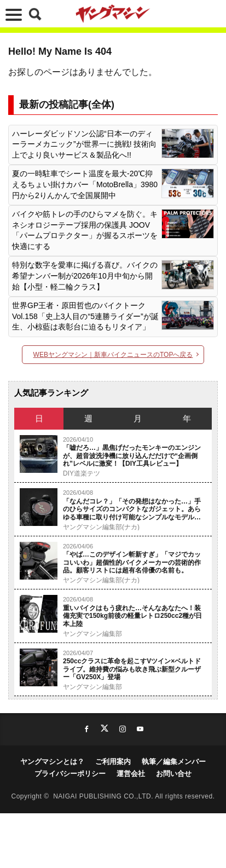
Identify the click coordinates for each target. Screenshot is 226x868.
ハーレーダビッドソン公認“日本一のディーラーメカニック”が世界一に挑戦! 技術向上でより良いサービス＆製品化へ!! (84, 144)
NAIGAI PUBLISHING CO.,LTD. (104, 796)
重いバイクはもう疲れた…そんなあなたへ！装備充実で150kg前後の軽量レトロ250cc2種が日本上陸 (132, 616)
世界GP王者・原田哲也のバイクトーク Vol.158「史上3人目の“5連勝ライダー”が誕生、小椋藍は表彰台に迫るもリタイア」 (85, 316)
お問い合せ (174, 774)
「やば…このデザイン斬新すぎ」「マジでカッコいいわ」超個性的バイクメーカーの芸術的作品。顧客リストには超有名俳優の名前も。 (132, 562)
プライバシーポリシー (70, 774)
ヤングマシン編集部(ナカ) (101, 527)
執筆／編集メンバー (174, 762)
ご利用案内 (113, 762)
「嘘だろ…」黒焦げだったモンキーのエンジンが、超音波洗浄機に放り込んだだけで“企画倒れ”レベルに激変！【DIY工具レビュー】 (132, 456)
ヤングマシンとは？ (52, 762)
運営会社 (131, 774)
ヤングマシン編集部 (92, 634)
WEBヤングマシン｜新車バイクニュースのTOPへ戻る (113, 355)
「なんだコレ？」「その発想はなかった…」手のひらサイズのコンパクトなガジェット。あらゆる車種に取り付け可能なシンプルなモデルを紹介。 (132, 509)
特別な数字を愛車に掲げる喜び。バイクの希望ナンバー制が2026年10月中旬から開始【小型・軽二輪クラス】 (85, 276)
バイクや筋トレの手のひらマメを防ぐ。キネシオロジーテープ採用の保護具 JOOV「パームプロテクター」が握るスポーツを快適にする (85, 230)
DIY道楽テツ (82, 473)
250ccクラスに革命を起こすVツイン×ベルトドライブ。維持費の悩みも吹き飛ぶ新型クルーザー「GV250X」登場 (132, 669)
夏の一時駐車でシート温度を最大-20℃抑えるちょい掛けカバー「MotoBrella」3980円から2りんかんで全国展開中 (85, 184)
